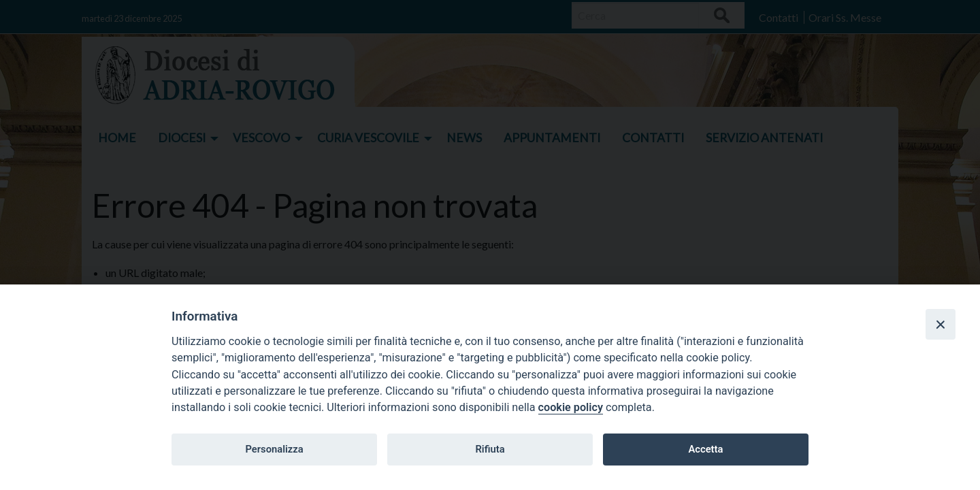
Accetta (705, 449)
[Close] (941, 324)
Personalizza (274, 449)
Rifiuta (490, 449)
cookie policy (571, 407)
